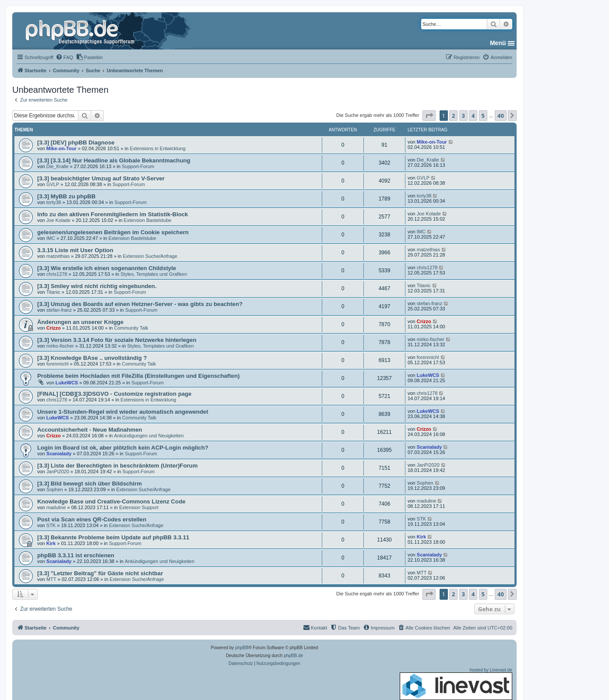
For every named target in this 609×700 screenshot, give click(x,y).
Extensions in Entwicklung (157, 148)
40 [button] (501, 116)
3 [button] (463, 116)
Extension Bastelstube (148, 220)
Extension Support (139, 507)
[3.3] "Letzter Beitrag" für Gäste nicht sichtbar (100, 573)
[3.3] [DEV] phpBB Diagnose (76, 142)
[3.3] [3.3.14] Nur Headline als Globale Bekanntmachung (114, 160)
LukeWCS (67, 383)
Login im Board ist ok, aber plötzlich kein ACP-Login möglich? (123, 448)
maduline (56, 507)
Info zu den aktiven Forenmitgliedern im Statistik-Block (113, 214)
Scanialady (59, 454)
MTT (51, 579)
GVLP (53, 184)
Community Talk (131, 328)
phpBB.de (293, 656)
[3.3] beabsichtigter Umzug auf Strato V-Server (101, 178)
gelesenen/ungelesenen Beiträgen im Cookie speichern (113, 232)
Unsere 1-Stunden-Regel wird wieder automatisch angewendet (123, 412)
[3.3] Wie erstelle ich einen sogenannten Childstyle (107, 268)
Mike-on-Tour (62, 148)
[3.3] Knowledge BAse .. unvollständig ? (92, 358)
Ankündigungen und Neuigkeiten (149, 436)
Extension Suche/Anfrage (150, 256)
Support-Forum (138, 166)
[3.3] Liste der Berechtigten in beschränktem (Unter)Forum (117, 466)
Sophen (55, 489)
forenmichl (58, 364)
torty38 (54, 202)
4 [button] (473, 116)
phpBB (242, 648)
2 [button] (453, 116)
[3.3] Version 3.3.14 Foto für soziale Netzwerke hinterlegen (117, 340)
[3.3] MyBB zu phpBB (66, 196)
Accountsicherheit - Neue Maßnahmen (90, 430)
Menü (498, 43)
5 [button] (483, 116)
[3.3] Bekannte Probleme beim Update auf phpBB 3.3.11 (113, 537)
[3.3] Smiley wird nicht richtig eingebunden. (97, 286)
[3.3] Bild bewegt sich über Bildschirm (90, 484)
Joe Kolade (58, 220)
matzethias (58, 256)
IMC (51, 238)
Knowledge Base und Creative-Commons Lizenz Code (111, 501)
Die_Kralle (58, 166)
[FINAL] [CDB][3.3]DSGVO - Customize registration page (114, 394)
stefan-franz (59, 310)
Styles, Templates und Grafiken (154, 274)
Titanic (53, 292)
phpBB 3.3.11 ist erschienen (76, 555)
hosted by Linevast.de (456, 684)
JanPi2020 (58, 471)
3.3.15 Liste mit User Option (75, 250)
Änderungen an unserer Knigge (80, 322)
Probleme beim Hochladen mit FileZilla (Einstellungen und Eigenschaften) (138, 376)
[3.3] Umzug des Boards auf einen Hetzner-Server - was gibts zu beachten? (140, 304)
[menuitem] (64, 57)
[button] (429, 116)
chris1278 (57, 274)
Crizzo (54, 328)
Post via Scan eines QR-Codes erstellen (92, 519)
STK (51, 525)
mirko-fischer (60, 346)
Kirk (51, 543)
